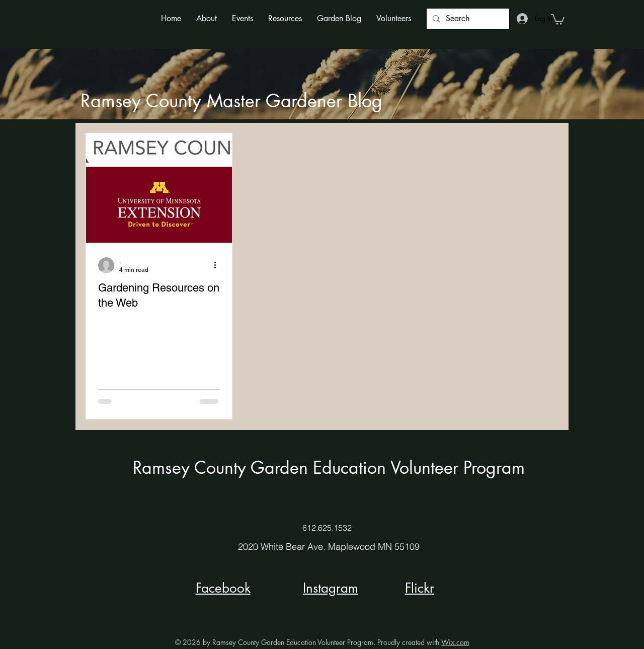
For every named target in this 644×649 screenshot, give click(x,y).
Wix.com (455, 642)
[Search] (467, 19)
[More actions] (218, 265)
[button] (207, 18)
